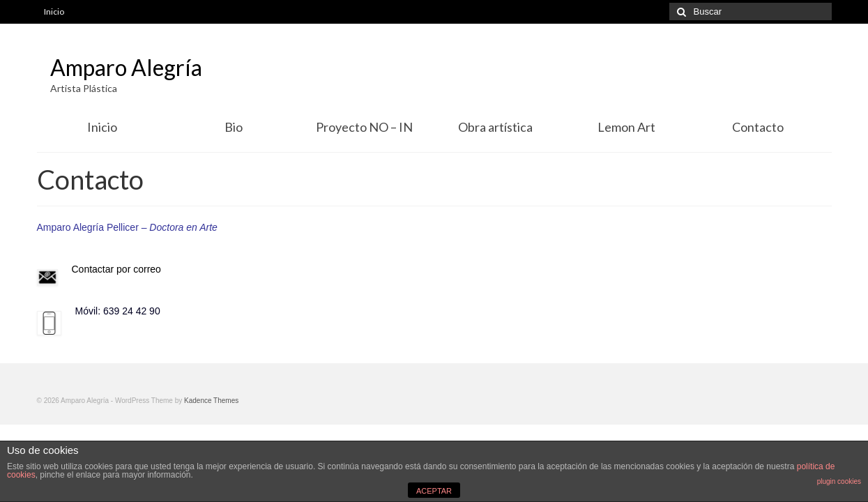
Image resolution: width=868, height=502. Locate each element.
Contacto (758, 127)
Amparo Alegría (126, 67)
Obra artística (495, 127)
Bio (234, 127)
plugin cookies (839, 481)
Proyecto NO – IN (364, 127)
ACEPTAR (434, 491)
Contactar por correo (116, 269)
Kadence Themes (211, 401)
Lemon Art (626, 127)
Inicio (54, 12)
